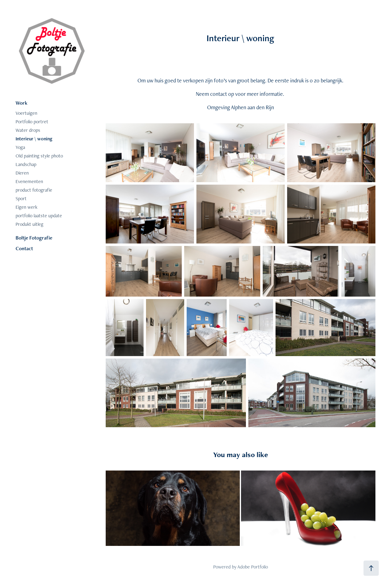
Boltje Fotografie (34, 238)
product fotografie (34, 190)
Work (22, 103)
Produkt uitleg (29, 224)
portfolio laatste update (39, 216)
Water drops (28, 130)
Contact (24, 248)
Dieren (22, 173)
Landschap (26, 164)
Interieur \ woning (34, 139)
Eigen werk (26, 207)
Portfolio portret (32, 122)
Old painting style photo (39, 156)
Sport (21, 198)
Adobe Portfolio (253, 567)
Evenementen (29, 181)
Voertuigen (26, 113)
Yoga (20, 147)
